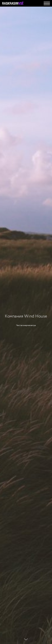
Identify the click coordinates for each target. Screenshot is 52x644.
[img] (47, 3)
